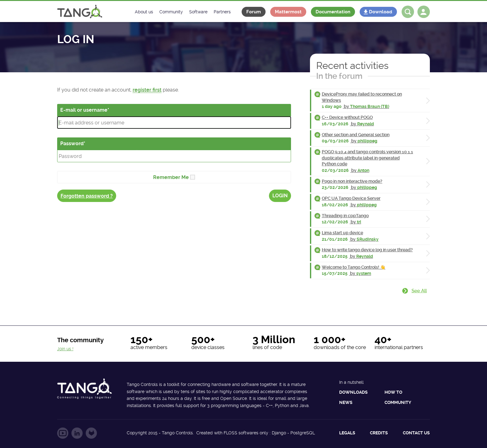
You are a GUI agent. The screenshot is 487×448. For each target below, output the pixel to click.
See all (419, 291)
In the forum (339, 76)
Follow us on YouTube (63, 433)
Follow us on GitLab (91, 433)
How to (393, 392)
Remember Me (171, 177)
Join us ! (65, 349)
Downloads (353, 392)
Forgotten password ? (87, 196)
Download (381, 12)
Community (398, 402)
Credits (379, 433)
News (346, 402)
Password (72, 143)
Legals (347, 433)
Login (280, 196)
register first (147, 90)
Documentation (333, 12)
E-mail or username (84, 110)
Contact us (416, 433)
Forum (254, 12)
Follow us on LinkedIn (77, 433)
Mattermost (288, 12)
